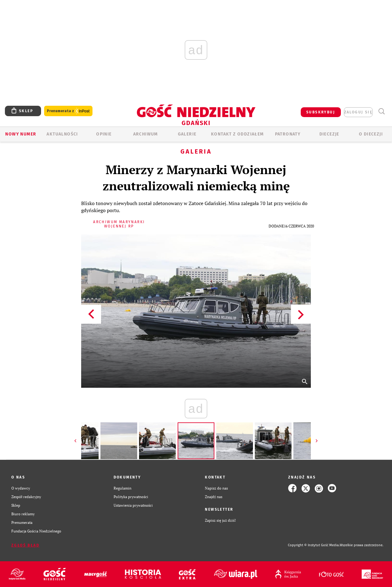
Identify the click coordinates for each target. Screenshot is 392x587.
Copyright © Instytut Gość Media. (314, 545)
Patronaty (288, 134)
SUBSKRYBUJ (321, 112)
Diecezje (329, 134)
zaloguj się (358, 112)
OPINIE (104, 134)
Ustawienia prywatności (133, 505)
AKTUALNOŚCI (62, 134)
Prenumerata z (68, 111)
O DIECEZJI (371, 134)
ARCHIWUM (146, 134)
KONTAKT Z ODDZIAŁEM (237, 134)
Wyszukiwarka (381, 111)
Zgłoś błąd (25, 545)
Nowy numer (21, 134)
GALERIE (187, 134)
